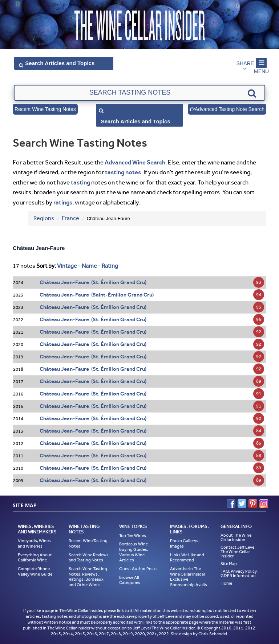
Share (245, 63)
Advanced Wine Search (135, 162)
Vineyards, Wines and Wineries (34, 543)
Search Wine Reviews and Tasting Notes (89, 558)
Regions (44, 218)
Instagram (264, 504)
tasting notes (123, 172)
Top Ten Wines (133, 536)
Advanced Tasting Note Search (227, 109)
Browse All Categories (130, 580)
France (70, 218)
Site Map (229, 564)
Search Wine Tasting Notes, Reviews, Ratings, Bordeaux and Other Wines (88, 577)
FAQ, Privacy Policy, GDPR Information (239, 573)
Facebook (231, 504)
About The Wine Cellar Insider (236, 537)
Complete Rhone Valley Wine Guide (35, 571)
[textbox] (139, 93)
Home (226, 583)
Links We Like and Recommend (187, 558)
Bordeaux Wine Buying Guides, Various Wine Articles (134, 552)
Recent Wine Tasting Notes (45, 109)
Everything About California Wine (35, 558)
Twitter (242, 504)
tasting (80, 182)
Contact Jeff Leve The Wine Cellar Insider (237, 552)
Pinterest (253, 504)
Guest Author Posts (138, 569)
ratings (63, 202)
